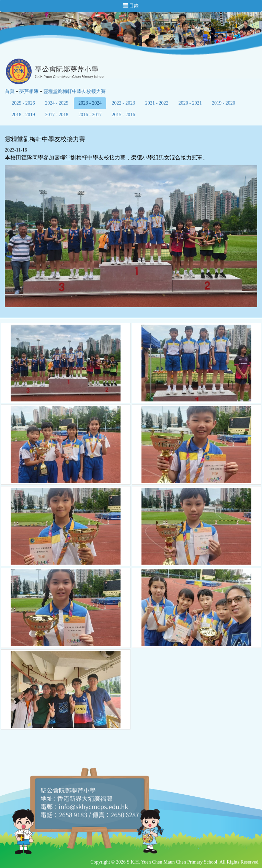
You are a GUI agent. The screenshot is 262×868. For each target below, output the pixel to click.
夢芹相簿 (29, 91)
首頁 (10, 91)
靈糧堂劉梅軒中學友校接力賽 (75, 91)
